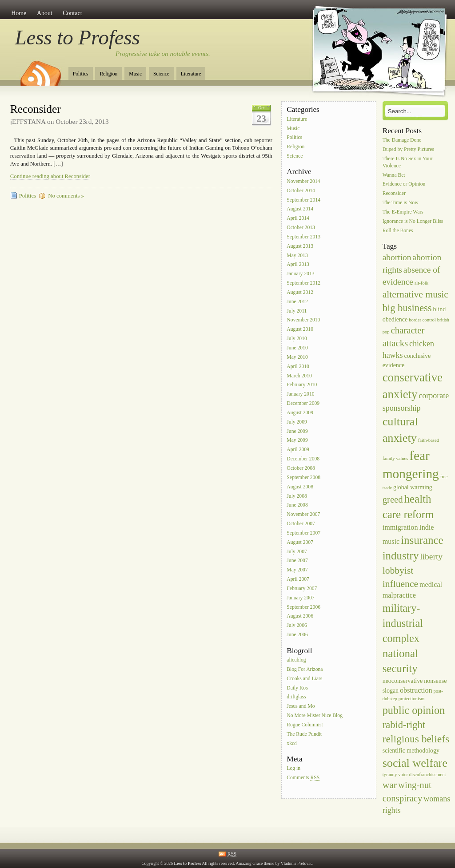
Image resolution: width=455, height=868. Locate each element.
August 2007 (300, 542)
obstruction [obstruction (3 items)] (416, 690)
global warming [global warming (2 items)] (413, 487)
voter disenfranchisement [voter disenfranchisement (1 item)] (422, 775)
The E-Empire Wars (403, 212)
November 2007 (303, 515)
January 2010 (300, 394)
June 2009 (297, 431)
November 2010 (303, 320)
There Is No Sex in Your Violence (408, 162)
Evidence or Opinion (404, 184)
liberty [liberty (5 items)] (431, 557)
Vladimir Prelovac (297, 863)
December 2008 (303, 459)
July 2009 (297, 422)
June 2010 (297, 348)
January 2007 (300, 598)
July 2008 (297, 496)
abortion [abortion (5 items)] (397, 257)
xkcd (292, 743)
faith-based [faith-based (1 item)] (429, 440)
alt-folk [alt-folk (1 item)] (421, 283)
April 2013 (298, 265)
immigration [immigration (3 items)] (400, 527)
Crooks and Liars (304, 679)
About (45, 13)
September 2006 (303, 607)
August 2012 (300, 292)
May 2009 (297, 441)
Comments (303, 778)
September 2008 (303, 478)
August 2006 (300, 616)
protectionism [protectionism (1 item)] (412, 699)
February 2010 (302, 385)
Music (135, 74)
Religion (108, 74)
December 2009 (303, 403)
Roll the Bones (398, 231)
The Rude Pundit (304, 734)
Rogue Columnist (305, 725)
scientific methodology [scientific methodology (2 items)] (411, 751)
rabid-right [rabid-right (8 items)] (404, 725)
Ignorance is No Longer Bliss (413, 221)
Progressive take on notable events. (163, 54)
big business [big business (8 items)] (407, 308)
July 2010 (297, 339)
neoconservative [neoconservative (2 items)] (403, 681)
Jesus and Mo (301, 707)
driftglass (296, 697)
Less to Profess (78, 37)
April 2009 (298, 450)
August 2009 (300, 413)
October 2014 (301, 191)
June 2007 (297, 561)
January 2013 (300, 274)
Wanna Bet (394, 175)
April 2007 (298, 579)
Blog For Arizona (305, 669)
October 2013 (301, 228)
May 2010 (297, 357)
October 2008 (301, 468)
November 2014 (303, 181)
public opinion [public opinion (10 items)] (414, 710)
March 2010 (299, 376)
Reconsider (36, 109)
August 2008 (300, 487)
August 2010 (300, 330)
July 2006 (297, 626)
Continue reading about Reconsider (50, 176)
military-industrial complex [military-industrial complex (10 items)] (403, 623)
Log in (293, 769)
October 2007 (301, 524)
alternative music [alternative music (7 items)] (415, 294)
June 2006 (297, 635)
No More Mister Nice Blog (315, 715)
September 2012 (303, 283)
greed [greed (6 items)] (393, 499)
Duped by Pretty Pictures (408, 149)
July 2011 (297, 311)
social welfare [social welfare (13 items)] (415, 763)
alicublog (296, 660)
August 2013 (300, 246)
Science (161, 74)
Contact (72, 13)
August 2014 (300, 209)
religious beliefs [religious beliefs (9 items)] (416, 739)
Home (19, 13)
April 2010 (298, 367)
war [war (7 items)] (390, 785)
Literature (191, 74)
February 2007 (302, 589)
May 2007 (297, 570)
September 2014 (303, 200)
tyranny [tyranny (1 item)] (390, 775)
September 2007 (303, 533)
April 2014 (298, 219)
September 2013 (303, 237)
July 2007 (297, 552)
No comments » (66, 196)
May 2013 (297, 256)
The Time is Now (401, 203)
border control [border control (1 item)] (422, 320)
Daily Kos (297, 688)
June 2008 (297, 505)
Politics (81, 74)
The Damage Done (402, 140)
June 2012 (297, 302)
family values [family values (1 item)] (395, 458)
